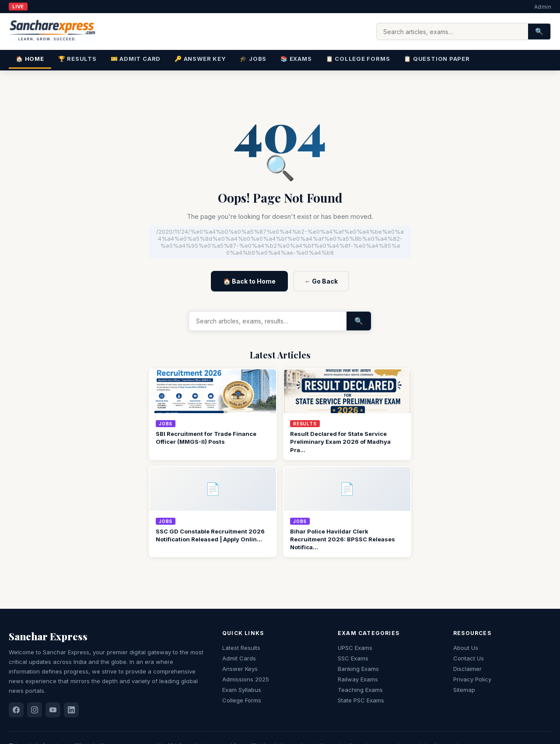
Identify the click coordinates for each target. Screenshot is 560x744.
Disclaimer (467, 669)
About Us (466, 648)
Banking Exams (358, 669)
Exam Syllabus (242, 690)
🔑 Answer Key (200, 59)
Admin (543, 7)
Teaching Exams (360, 690)
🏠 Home (30, 59)
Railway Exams (358, 679)
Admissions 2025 (246, 679)
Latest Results (241, 648)
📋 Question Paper (437, 59)
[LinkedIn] (71, 710)
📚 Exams (296, 59)
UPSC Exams (355, 648)
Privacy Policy (472, 679)
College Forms (242, 700)
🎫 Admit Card (136, 59)
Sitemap (464, 690)
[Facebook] (16, 710)
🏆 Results (77, 59)
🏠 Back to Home (249, 281)
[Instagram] (35, 710)
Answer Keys (240, 669)
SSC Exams (353, 658)
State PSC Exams (361, 700)
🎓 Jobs (253, 59)
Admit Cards (239, 658)
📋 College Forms (358, 59)
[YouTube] (53, 710)
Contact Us (469, 658)
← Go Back (321, 281)
